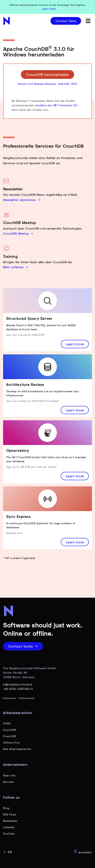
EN (8, 852)
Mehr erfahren (16, 267)
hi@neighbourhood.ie (18, 684)
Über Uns (9, 775)
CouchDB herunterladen (47, 74)
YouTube (9, 834)
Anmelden (83, 852)
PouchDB (10, 736)
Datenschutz (27, 698)
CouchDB (10, 730)
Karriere (9, 782)
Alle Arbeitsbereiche (17, 749)
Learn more (75, 344)
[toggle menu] (88, 21)
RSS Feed (10, 814)
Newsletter (11, 821)
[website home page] (7, 21)
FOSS (7, 723)
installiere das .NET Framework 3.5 (56, 105)
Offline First (12, 742)
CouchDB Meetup (18, 233)
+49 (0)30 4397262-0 (18, 689)
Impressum (10, 698)
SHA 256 (64, 84)
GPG (74, 84)
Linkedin (9, 827)
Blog (6, 808)
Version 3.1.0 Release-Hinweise (37, 84)
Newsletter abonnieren (22, 200)
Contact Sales (66, 21)
